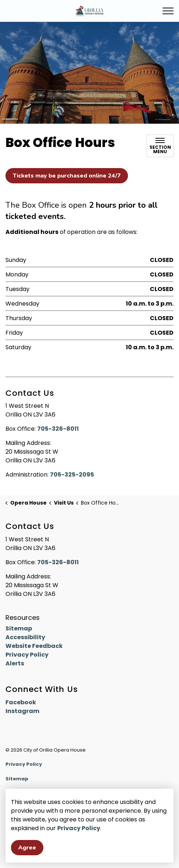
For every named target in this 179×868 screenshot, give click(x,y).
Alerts (15, 663)
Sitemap (19, 628)
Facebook (21, 702)
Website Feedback (34, 646)
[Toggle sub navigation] (160, 146)
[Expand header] (168, 11)
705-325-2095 (72, 475)
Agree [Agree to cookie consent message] (27, 848)
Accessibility (25, 637)
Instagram (22, 711)
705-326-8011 (58, 429)
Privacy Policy (79, 829)
